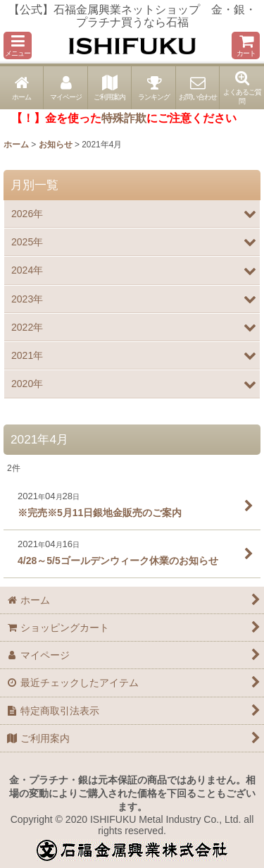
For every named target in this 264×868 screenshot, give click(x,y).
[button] (18, 45)
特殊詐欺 (124, 118)
